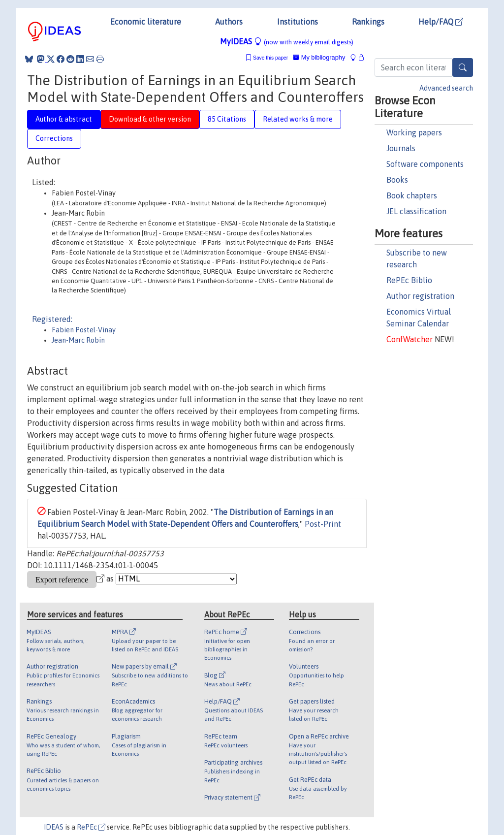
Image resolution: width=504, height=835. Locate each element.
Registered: (52, 319)
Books (397, 180)
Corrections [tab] (54, 138)
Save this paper (270, 58)
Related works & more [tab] (298, 119)
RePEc (91, 827)
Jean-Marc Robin (78, 340)
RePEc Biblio (409, 280)
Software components (425, 164)
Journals (401, 148)
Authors (229, 22)
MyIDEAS (287, 41)
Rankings (368, 22)
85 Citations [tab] (227, 119)
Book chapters (412, 195)
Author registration (420, 296)
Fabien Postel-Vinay (84, 330)
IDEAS (54, 827)
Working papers (414, 132)
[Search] (463, 67)
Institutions (298, 22)
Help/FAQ (441, 22)
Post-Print (323, 524)
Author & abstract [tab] (64, 119)
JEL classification (416, 211)
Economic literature (146, 22)
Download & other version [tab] (150, 119)
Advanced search (446, 88)
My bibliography (319, 57)
